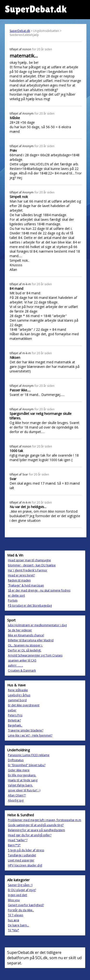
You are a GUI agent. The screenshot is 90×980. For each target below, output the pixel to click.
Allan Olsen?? (17, 795)
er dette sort (16, 595)
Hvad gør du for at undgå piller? (30, 835)
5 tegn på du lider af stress (26, 850)
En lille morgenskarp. (22, 775)
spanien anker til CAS (22, 660)
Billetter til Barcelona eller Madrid (31, 640)
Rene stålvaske (18, 690)
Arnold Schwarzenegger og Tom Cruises (35, 655)
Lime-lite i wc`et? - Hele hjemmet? (30, 735)
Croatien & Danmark (22, 670)
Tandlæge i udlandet (22, 855)
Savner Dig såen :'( (20, 885)
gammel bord (17, 700)
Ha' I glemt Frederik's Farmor (28, 570)
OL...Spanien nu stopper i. (25, 645)
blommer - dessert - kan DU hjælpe (32, 565)
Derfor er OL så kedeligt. (25, 650)
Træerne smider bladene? (26, 730)
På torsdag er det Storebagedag (30, 606)
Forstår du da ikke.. (21, 910)
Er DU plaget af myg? (22, 890)
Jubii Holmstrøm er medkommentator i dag (37, 625)
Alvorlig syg (16, 800)
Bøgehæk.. (15, 725)
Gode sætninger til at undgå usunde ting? (36, 825)
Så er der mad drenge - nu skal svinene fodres (39, 590)
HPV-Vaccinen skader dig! (25, 865)
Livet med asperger (21, 860)
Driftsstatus (16, 760)
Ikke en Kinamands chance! (26, 635)
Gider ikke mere (19, 770)
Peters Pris (15, 715)
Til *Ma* (14, 930)
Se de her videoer (20, 630)
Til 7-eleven (16, 915)
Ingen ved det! (18, 895)
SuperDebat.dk (20, 31)
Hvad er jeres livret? (21, 575)
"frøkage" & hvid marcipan (26, 585)
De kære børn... (18, 925)
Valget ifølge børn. (20, 785)
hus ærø (14, 920)
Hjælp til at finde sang (23, 780)
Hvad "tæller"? (18, 840)
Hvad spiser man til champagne (29, 560)
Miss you (14, 900)
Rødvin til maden (19, 580)
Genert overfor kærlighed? (26, 905)
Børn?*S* (14, 845)
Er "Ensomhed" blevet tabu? (27, 765)
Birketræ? (14, 720)
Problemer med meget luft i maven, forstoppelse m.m (45, 820)
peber (12, 710)
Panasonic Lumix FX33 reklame (29, 755)
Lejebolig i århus (19, 695)
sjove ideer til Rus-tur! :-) (24, 790)
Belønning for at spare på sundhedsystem (36, 830)
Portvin (13, 600)
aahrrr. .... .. (15, 665)
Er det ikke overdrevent (24, 705)
